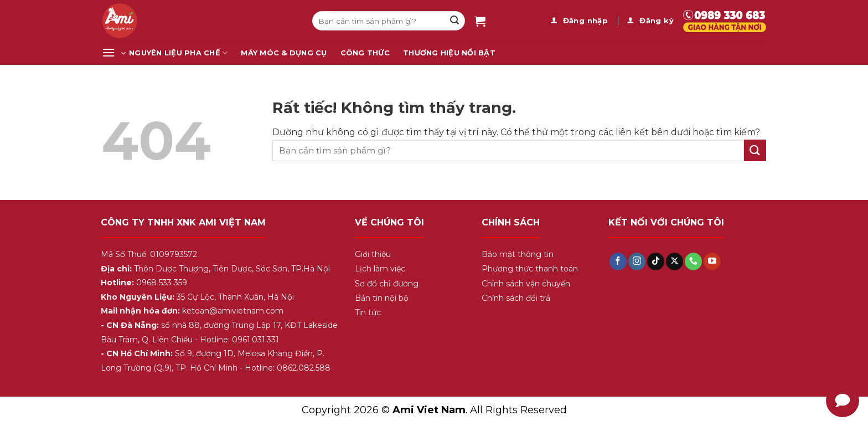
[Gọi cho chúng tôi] (693, 261)
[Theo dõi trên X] (675, 261)
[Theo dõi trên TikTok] (656, 261)
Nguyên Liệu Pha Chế (178, 53)
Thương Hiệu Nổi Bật (449, 53)
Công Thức (365, 53)
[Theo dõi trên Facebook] (618, 261)
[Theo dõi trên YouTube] (712, 261)
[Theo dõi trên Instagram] (637, 261)
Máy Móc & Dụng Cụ (284, 53)
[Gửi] (454, 21)
